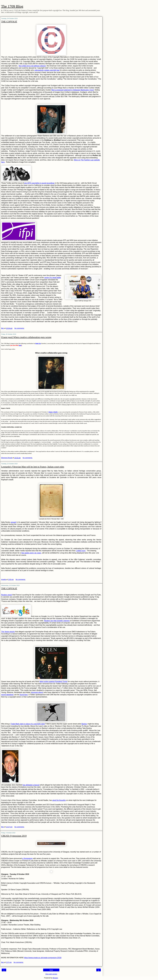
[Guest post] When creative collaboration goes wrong (26, 337)
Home (51, 970)
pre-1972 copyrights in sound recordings (39, 183)
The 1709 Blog (12, 6)
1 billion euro (81, 551)
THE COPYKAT (9, 21)
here (20, 345)
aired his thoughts (59, 800)
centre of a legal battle (53, 278)
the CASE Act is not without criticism (32, 66)
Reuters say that (50, 621)
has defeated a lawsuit (31, 785)
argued (13, 522)
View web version (51, 974)
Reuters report (7, 595)
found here (24, 695)
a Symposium (27, 858)
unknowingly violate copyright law (47, 70)
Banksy (84, 724)
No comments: (19, 328)
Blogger (55, 978)
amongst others (37, 692)
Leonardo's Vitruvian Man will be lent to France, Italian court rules (33, 467)
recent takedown (7, 695)
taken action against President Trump (53, 682)
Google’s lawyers (63, 621)
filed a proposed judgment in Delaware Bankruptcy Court (73, 90)
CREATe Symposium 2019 (14, 836)
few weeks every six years (31, 553)
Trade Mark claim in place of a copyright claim (28, 724)
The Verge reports (8, 632)
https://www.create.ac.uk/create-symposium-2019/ (43, 958)
